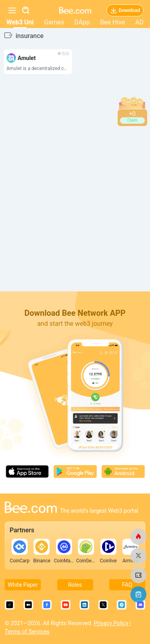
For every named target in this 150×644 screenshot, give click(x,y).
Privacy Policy (112, 623)
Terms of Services (27, 632)
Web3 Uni (20, 22)
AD (139, 22)
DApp (82, 22)
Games (54, 22)
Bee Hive (112, 22)
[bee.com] (138, 537)
